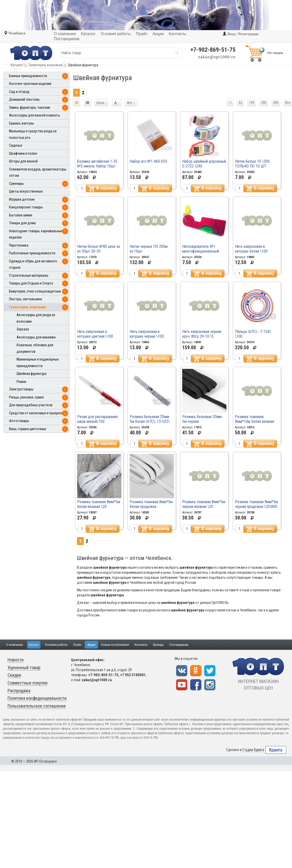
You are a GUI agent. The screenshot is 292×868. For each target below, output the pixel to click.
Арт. (131, 103)
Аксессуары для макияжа (36, 337)
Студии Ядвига (253, 750)
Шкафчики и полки (23, 154)
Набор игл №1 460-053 (148, 161)
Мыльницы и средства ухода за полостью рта (33, 134)
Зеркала (23, 329)
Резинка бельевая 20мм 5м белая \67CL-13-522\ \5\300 (150, 421)
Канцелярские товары (26, 207)
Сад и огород (19, 92)
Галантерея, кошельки (45, 65)
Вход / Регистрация (240, 34)
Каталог (17, 65)
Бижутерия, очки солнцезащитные (35, 291)
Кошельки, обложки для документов (35, 348)
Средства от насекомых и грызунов (36, 413)
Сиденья (16, 146)
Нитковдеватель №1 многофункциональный (201, 249)
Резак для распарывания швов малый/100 (97, 419)
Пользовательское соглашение (37, 706)
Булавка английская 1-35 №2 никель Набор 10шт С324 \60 (97, 166)
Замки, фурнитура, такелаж (30, 108)
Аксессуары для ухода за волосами (36, 318)
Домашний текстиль (24, 100)
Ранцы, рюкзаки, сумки (26, 397)
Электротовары (21, 389)
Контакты (141, 645)
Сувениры (16, 184)
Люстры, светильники (26, 299)
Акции (91, 645)
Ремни (21, 382)
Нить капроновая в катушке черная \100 (147, 334)
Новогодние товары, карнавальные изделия (36, 234)
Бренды (158, 645)
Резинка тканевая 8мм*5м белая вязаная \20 (99, 504)
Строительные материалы (29, 276)
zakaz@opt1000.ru (217, 57)
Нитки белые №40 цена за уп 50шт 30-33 (99, 249)
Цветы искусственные (26, 191)
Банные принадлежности (28, 76)
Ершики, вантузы (21, 123)
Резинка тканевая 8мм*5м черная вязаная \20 (204, 504)
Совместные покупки (28, 683)
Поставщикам (179, 645)
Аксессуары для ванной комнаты (34, 115)
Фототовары (19, 421)
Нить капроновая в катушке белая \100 (251, 249)
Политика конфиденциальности (37, 698)
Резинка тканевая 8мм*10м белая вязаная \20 (255, 421)
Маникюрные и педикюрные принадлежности (38, 363)
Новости (16, 660)
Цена (102, 103)
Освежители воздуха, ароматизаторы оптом (38, 173)
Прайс (77, 645)
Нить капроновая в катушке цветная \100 (95, 334)
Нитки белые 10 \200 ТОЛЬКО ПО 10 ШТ (252, 164)
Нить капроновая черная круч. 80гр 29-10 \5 (202, 334)
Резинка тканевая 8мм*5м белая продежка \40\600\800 (151, 507)
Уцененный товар (24, 668)
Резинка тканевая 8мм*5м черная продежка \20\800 (256, 504)
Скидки (14, 675)
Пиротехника (19, 245)
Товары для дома (22, 223)
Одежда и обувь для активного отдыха (33, 265)
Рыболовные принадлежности (32, 253)
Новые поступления (115, 645)
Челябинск (15, 33)
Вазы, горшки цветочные (28, 429)
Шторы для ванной (23, 161)
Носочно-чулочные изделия (30, 84)
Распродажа (19, 691)
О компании (15, 645)
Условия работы (56, 645)
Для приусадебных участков (31, 405)
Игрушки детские (22, 199)
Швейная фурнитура (32, 374)
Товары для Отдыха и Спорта (31, 283)
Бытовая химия (21, 215)
